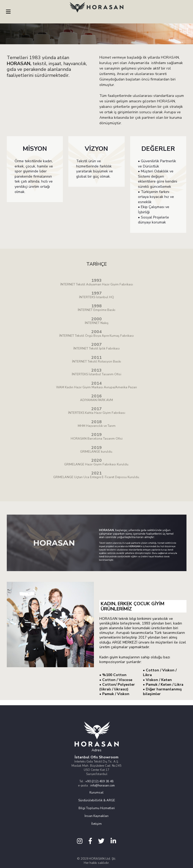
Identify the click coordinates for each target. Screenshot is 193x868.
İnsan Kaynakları (96, 816)
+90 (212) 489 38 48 (99, 781)
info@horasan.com (102, 786)
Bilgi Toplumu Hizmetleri (97, 808)
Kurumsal (96, 792)
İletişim (96, 824)
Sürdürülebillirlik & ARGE (97, 800)
